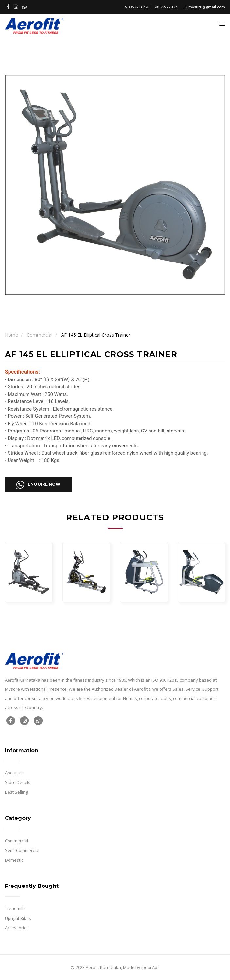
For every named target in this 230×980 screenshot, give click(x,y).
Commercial (40, 335)
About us (14, 773)
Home (11, 335)
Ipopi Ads (150, 967)
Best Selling (16, 792)
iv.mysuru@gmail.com (205, 7)
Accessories (17, 928)
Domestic (14, 860)
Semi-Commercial (22, 850)
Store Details (18, 782)
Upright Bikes (18, 918)
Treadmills (15, 908)
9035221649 (136, 7)
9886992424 (166, 7)
